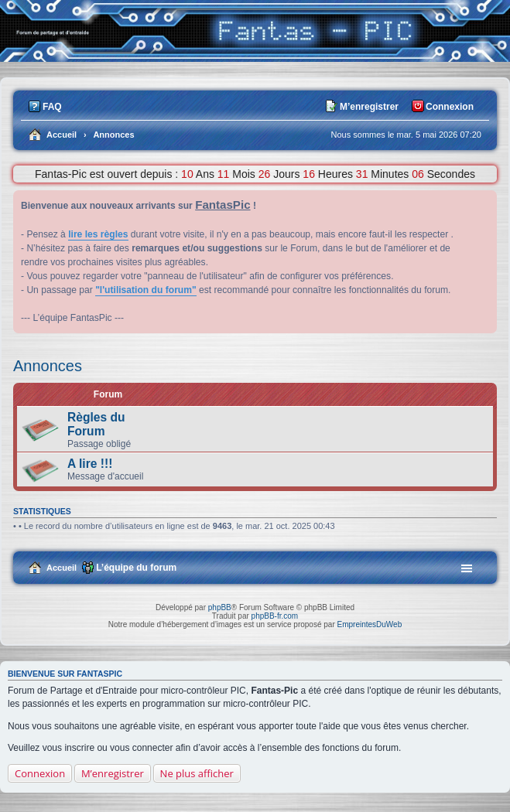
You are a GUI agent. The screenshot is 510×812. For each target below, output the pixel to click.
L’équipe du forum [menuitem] (136, 568)
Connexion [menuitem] (450, 107)
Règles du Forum (96, 424)
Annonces (48, 366)
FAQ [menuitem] (52, 107)
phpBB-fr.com (275, 616)
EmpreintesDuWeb (369, 624)
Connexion (40, 773)
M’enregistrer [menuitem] (369, 107)
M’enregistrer (113, 773)
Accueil (62, 568)
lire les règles (98, 234)
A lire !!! (90, 464)
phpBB (220, 607)
